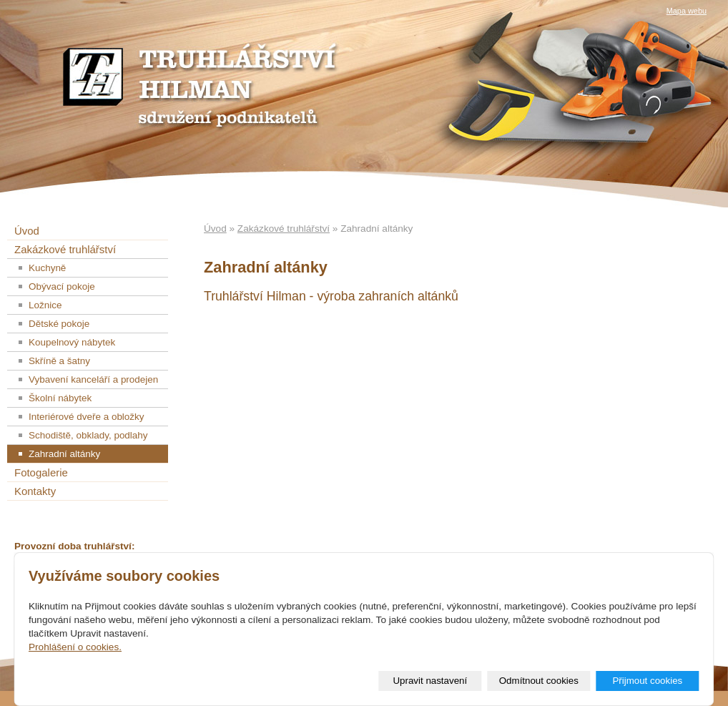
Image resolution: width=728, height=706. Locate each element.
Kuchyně (47, 268)
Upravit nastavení (430, 681)
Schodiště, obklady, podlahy (88, 435)
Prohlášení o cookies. (75, 647)
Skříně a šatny (59, 361)
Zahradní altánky (64, 454)
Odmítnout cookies (539, 681)
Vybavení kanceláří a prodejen (93, 379)
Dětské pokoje (59, 324)
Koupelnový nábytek (72, 342)
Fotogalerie (41, 472)
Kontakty (35, 491)
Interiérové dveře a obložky (87, 417)
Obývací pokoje (62, 286)
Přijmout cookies (647, 681)
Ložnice (45, 305)
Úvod (215, 229)
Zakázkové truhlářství (284, 229)
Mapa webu (687, 11)
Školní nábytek (60, 398)
